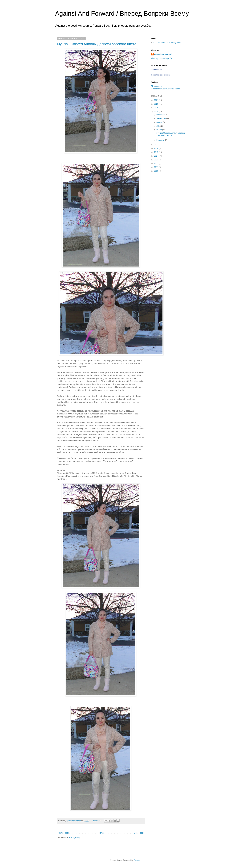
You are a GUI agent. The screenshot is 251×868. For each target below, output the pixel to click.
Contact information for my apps (167, 43)
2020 (157, 104)
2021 (157, 100)
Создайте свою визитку (161, 75)
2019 (157, 108)
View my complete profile (162, 58)
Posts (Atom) (74, 837)
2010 (157, 171)
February (160, 140)
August (160, 122)
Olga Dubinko (156, 69)
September (161, 118)
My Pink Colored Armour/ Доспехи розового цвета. (97, 44)
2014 (157, 156)
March (159, 130)
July (158, 126)
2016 (157, 148)
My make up (156, 86)
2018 (157, 112)
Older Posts (139, 833)
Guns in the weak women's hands (165, 89)
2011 (157, 167)
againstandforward (163, 54)
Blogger (137, 860)
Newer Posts (63, 833)
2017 (157, 145)
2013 (157, 160)
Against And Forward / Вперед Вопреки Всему (122, 13)
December (161, 115)
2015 (157, 152)
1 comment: (96, 821)
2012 (157, 163)
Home (101, 833)
